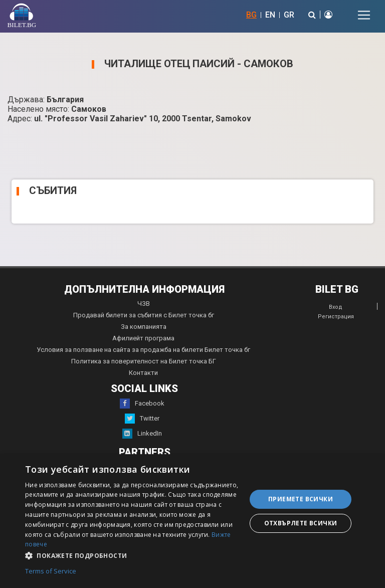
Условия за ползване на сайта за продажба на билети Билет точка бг (143, 350)
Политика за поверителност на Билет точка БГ (144, 361)
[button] (132, 555)
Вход (336, 307)
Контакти (143, 373)
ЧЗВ (144, 304)
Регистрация (336, 317)
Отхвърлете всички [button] (301, 523)
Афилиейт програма (143, 338)
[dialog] (192, 521)
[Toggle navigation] (364, 15)
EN (270, 15)
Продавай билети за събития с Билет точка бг (144, 315)
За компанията (144, 327)
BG (251, 15)
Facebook (142, 404)
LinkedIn (142, 434)
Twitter (142, 419)
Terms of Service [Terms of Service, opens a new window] (51, 571)
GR (289, 15)
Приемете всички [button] (301, 499)
